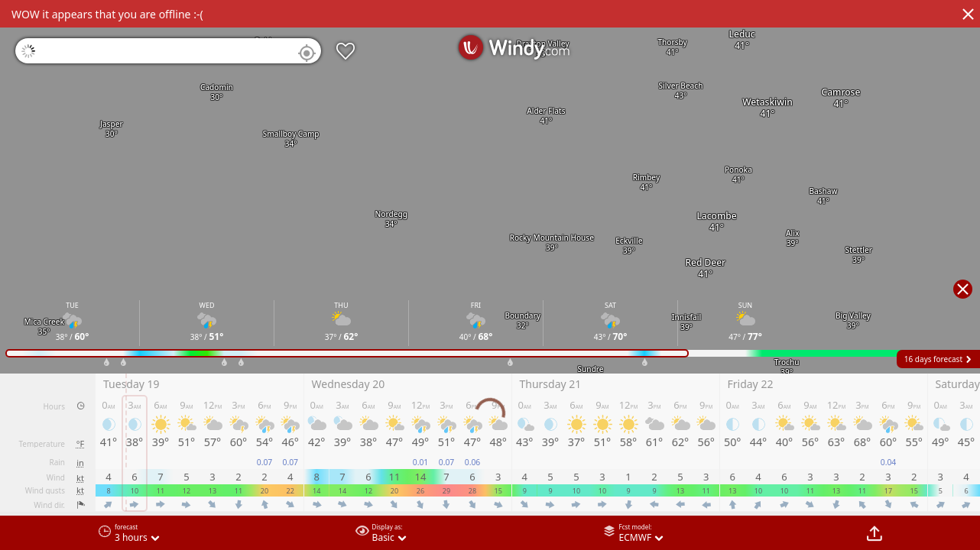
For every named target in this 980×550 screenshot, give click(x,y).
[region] (490, 275)
